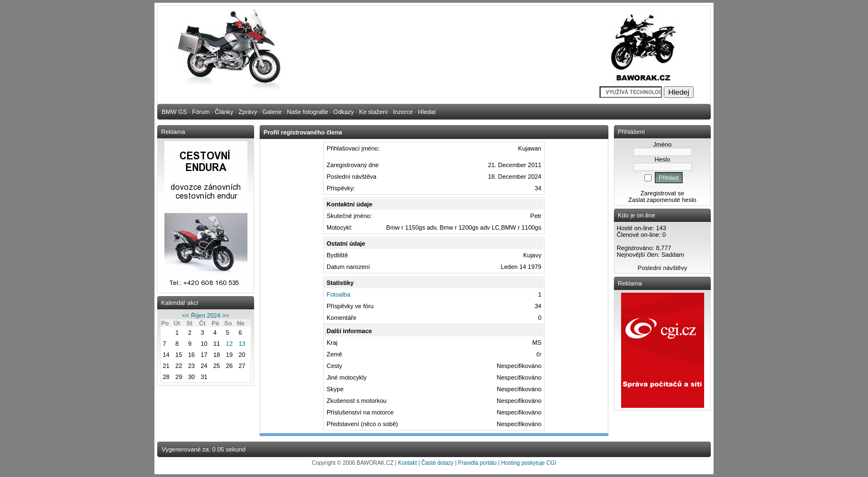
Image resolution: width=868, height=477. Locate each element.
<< (186, 315)
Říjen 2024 (206, 315)
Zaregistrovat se (662, 193)
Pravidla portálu (477, 463)
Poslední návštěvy (662, 268)
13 (242, 344)
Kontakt (407, 463)
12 (229, 344)
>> (226, 315)
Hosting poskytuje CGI (529, 463)
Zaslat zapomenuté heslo (662, 200)
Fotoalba (339, 294)
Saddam (673, 255)
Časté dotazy (437, 463)
